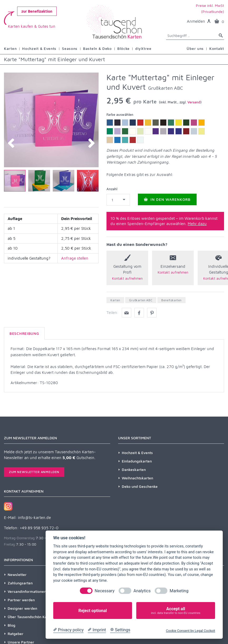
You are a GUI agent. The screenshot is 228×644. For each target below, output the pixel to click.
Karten (115, 300)
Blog (11, 625)
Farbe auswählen (120, 115)
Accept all (176, 611)
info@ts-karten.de (34, 517)
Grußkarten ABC (141, 300)
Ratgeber (16, 634)
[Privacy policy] (68, 630)
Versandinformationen (27, 591)
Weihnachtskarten (137, 478)
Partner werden (21, 600)
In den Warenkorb (167, 199)
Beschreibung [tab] (24, 333)
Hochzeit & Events (137, 453)
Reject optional (93, 611)
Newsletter (17, 574)
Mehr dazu (197, 224)
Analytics (142, 591)
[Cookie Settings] (120, 630)
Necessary (105, 591)
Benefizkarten (171, 300)
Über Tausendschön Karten (31, 617)
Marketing (179, 591)
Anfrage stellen (75, 258)
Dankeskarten (134, 469)
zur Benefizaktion (37, 11)
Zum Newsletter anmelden (34, 472)
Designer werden (22, 608)
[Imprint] (97, 630)
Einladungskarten (137, 461)
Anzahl (112, 189)
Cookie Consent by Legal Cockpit (190, 631)
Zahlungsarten (20, 583)
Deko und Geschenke (140, 486)
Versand (194, 102)
